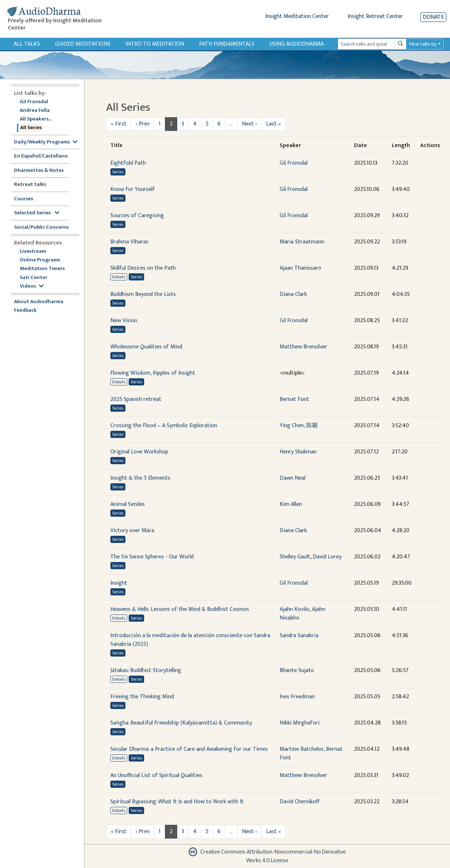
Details (119, 277)
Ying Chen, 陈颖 (299, 426)
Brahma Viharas (129, 242)
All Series (31, 128)
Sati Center (34, 278)
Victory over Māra (132, 531)
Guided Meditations (83, 44)
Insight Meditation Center (297, 16)
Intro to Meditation (155, 44)
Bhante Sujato (297, 670)
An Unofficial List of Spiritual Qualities (156, 775)
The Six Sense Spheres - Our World (152, 557)
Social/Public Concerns (41, 227)
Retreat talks (30, 185)
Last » (274, 124)
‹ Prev (143, 124)
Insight (119, 583)
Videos (32, 286)
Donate (433, 17)
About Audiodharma (39, 302)
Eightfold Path (128, 163)
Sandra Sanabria (299, 636)
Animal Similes (128, 504)
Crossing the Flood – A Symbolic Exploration (164, 426)
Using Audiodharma (297, 44)
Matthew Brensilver (303, 347)
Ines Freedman (297, 697)
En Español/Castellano (41, 156)
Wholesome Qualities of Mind (146, 347)
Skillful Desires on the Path (143, 268)
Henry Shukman (298, 452)
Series (118, 172)
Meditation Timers (42, 269)
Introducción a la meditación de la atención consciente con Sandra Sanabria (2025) (190, 640)
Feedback (25, 310)
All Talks (27, 44)
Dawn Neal (293, 478)
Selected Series (37, 213)
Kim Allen (291, 504)
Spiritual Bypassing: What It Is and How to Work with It (177, 802)
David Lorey (327, 557)
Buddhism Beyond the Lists (143, 294)
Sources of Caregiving (137, 216)
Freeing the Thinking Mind (142, 697)
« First (119, 124)
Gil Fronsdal (34, 102)
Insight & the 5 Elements (140, 478)
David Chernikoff (300, 802)
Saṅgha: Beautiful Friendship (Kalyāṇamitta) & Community (181, 723)
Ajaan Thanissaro (300, 268)
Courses (24, 199)
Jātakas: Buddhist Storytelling (146, 670)
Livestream (33, 252)
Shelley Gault (295, 557)
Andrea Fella (35, 111)
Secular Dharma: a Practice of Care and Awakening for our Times (189, 749)
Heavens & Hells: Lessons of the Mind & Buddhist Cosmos (180, 609)
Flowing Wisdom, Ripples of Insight (153, 373)
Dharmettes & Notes (39, 171)
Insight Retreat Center (375, 16)
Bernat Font (294, 399)
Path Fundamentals (227, 44)
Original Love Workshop (139, 452)
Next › (249, 124)
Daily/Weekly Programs (46, 142)
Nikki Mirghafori (300, 723)
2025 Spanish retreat (136, 399)
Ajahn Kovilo (295, 609)
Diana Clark (293, 294)
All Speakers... (36, 119)
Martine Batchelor (302, 749)
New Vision (124, 321)
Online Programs (40, 260)
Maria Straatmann (302, 242)
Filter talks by (423, 44)
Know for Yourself (133, 189)
